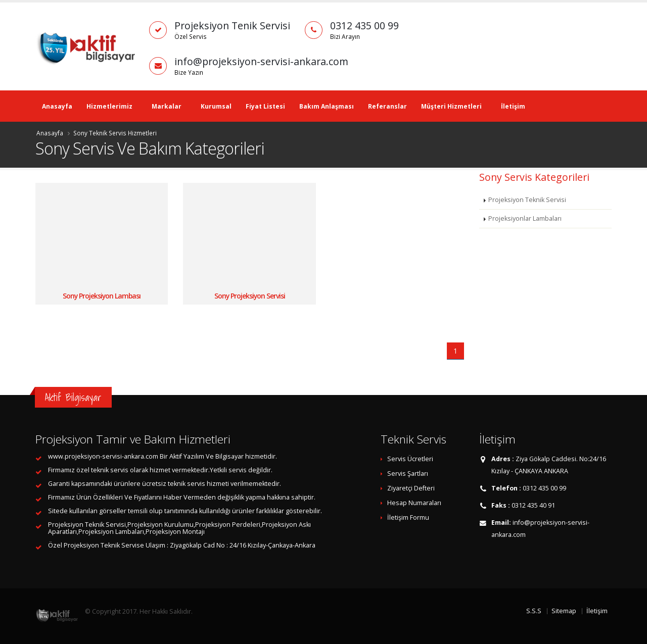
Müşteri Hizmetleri (451, 106)
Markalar (167, 106)
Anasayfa (57, 106)
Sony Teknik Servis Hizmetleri (115, 133)
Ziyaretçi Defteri (411, 488)
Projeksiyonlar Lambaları (525, 218)
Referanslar (387, 106)
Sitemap (564, 611)
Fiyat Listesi (265, 106)
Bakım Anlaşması (327, 106)
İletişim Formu (408, 517)
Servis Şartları (408, 474)
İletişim (513, 106)
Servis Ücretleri (410, 459)
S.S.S (534, 611)
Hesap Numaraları (414, 503)
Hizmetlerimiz (109, 106)
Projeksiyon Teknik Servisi (527, 200)
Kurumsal (216, 106)
